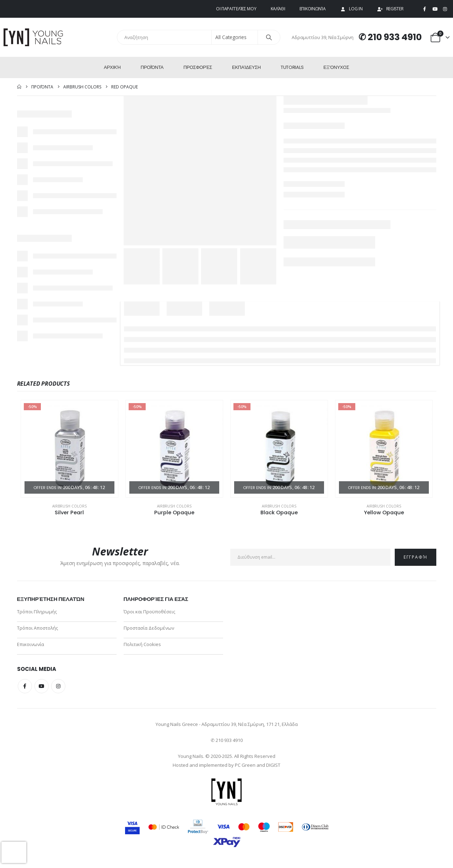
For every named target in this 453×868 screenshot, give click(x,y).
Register (390, 9)
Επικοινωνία (313, 9)
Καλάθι (278, 9)
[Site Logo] (34, 37)
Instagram (58, 686)
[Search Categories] (235, 37)
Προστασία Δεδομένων (149, 628)
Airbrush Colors (69, 506)
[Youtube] (435, 9)
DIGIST (273, 765)
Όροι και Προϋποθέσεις (149, 612)
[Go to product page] (69, 449)
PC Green (245, 765)
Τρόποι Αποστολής (37, 628)
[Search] (269, 37)
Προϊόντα (152, 67)
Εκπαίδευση (246, 67)
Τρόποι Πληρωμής (37, 612)
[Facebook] (425, 9)
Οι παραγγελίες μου (236, 9)
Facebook (25, 686)
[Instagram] (445, 9)
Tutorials (292, 67)
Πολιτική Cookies (142, 644)
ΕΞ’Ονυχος (336, 67)
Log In (351, 9)
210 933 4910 (395, 37)
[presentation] (14, 852)
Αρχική (112, 67)
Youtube (42, 686)
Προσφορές (198, 67)
